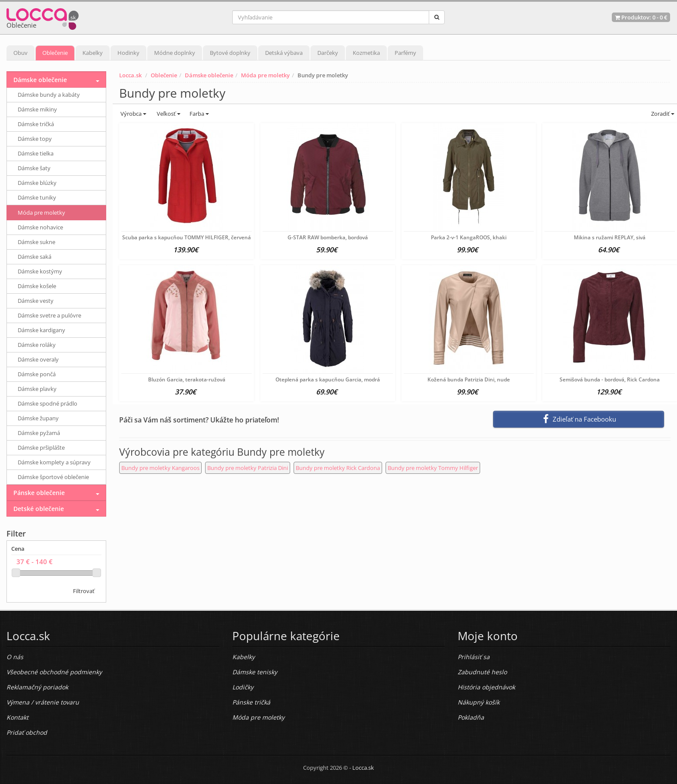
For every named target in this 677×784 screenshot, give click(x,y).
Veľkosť (168, 114)
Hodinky (128, 53)
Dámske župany (38, 418)
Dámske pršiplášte (41, 448)
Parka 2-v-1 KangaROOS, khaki (469, 237)
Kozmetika (366, 53)
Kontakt (17, 717)
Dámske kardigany (41, 330)
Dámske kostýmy (40, 271)
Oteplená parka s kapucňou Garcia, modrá (328, 379)
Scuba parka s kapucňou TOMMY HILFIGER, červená (187, 237)
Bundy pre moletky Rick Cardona (338, 468)
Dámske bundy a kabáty (49, 95)
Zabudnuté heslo (482, 672)
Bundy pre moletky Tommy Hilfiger (433, 468)
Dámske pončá (37, 374)
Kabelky (93, 53)
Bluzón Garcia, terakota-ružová (187, 379)
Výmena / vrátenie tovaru (43, 702)
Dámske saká (35, 257)
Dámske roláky (37, 345)
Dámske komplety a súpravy (54, 462)
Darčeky (328, 53)
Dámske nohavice (40, 227)
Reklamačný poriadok (37, 687)
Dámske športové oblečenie (53, 477)
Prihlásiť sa (474, 657)
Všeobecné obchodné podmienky (54, 672)
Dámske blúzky (37, 183)
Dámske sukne (36, 242)
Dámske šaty (34, 168)
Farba (199, 114)
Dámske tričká (36, 124)
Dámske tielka (36, 153)
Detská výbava (284, 53)
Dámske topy (35, 139)
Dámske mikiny (37, 109)
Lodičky (243, 687)
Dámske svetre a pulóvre (49, 315)
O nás (15, 657)
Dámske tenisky (255, 672)
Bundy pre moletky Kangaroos (160, 468)
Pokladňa (471, 717)
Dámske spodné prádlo (47, 403)
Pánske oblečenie (39, 493)
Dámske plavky (37, 389)
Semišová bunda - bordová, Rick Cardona (610, 379)
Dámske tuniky (37, 197)
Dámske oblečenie (209, 75)
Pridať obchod (27, 732)
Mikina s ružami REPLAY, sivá (610, 237)
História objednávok (486, 687)
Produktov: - (641, 17)
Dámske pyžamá (39, 433)
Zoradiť (662, 114)
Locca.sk (130, 75)
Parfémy (405, 53)
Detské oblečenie (39, 509)
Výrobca (133, 114)
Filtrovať (84, 591)
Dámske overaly (38, 359)
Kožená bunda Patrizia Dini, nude (469, 379)
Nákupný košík (479, 702)
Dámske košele (37, 286)
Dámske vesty (36, 301)
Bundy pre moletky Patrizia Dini (248, 468)
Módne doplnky (175, 53)
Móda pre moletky (265, 75)
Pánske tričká (251, 702)
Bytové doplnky (230, 53)
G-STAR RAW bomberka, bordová (328, 237)
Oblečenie (55, 53)
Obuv (21, 53)
